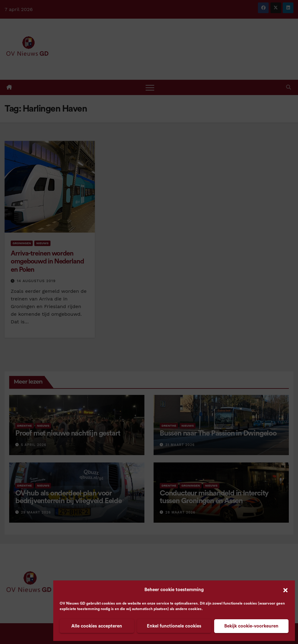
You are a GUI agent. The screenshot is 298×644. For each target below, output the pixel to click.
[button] (285, 590)
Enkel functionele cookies (174, 626)
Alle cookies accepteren (97, 626)
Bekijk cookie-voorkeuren (251, 626)
